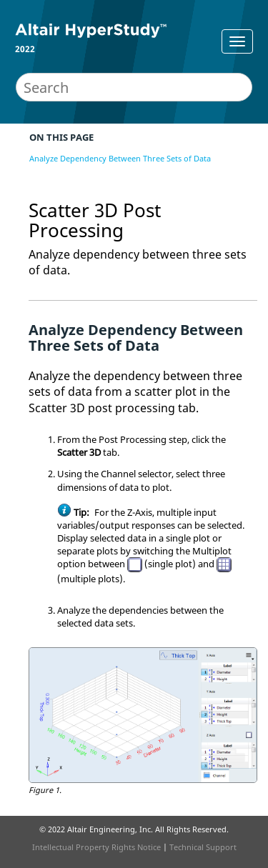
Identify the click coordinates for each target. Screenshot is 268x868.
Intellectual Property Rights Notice (96, 847)
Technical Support (203, 847)
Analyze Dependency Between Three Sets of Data (120, 158)
